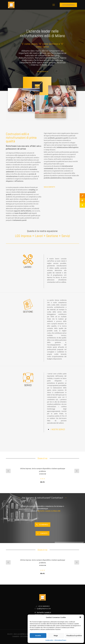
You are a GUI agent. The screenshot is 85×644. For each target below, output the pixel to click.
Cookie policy (49, 640)
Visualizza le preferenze (74, 636)
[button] (81, 617)
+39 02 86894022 (44, 606)
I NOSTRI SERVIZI (58, 429)
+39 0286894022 (68, 5)
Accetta (38, 636)
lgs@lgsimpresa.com (44, 609)
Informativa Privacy (60, 640)
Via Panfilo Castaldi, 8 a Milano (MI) (49, 511)
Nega (56, 636)
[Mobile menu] (54, 5)
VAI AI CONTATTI (42, 72)
